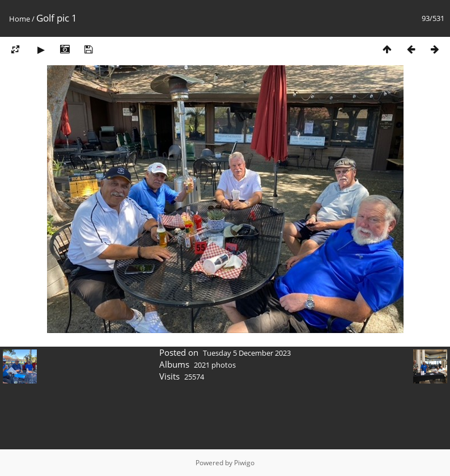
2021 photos (215, 365)
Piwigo (244, 463)
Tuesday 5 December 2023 (247, 353)
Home (20, 19)
